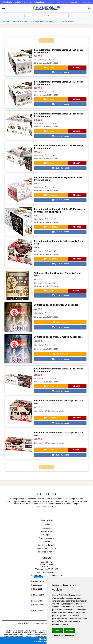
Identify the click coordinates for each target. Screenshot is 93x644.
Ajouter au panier (60, 72)
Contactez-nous (50, 572)
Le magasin (47, 528)
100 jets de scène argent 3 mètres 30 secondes (58, 337)
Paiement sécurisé (46, 538)
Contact (46, 542)
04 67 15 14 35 (52, 569)
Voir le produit (51, 68)
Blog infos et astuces (46, 552)
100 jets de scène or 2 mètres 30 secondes (56, 305)
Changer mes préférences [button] (64, 635)
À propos (46, 535)
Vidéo (77, 68)
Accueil (6, 21)
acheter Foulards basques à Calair (40, 635)
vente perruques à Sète (22, 633)
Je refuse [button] (69, 630)
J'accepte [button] (58, 630)
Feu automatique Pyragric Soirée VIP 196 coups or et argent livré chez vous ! (60, 211)
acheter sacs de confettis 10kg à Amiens (21, 631)
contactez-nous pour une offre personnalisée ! (73, 2)
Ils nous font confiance (46, 548)
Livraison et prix (46, 531)
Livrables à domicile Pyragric (44, 21)
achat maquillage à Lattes (14, 635)
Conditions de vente (46, 545)
